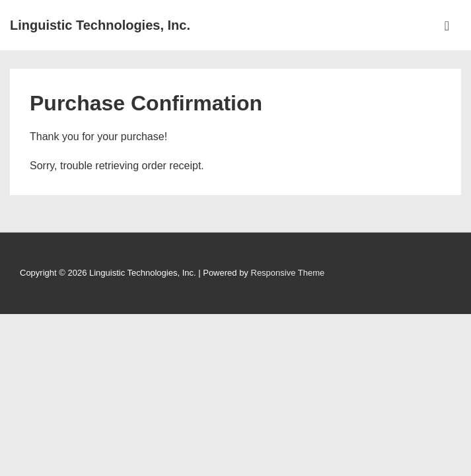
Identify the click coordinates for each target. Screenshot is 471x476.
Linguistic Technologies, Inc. (100, 25)
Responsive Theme (288, 273)
